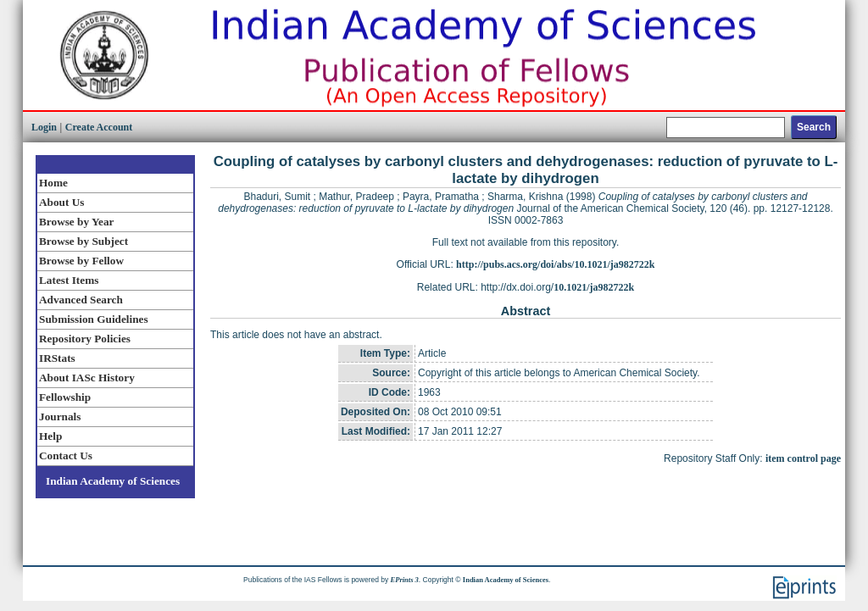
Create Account (99, 127)
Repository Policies (85, 339)
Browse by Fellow (81, 261)
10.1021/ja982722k (594, 287)
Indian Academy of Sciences (113, 481)
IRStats (57, 358)
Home (53, 183)
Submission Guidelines (94, 319)
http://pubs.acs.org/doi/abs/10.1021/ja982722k (555, 264)
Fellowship (65, 397)
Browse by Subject (83, 241)
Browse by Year (76, 222)
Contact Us (66, 455)
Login (44, 127)
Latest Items (69, 280)
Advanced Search (81, 300)
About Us (61, 202)
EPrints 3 (405, 580)
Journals (60, 417)
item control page (803, 458)
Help (50, 436)
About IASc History (87, 378)
